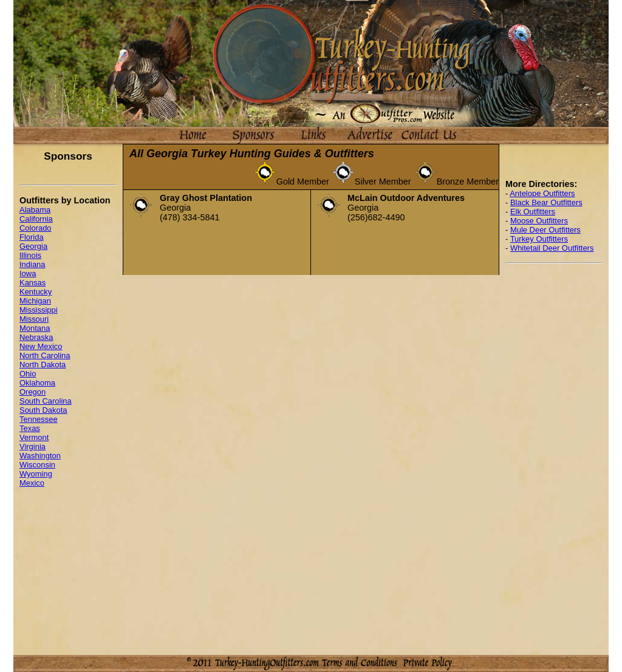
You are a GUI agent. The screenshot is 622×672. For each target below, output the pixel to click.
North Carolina (45, 355)
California (36, 219)
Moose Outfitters (539, 221)
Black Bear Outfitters (546, 202)
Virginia (32, 446)
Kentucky (36, 292)
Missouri (34, 319)
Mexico (32, 483)
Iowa (28, 273)
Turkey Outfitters (539, 239)
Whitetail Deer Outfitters (552, 248)
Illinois (30, 255)
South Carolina (46, 401)
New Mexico (41, 346)
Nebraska (36, 337)
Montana (35, 328)
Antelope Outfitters (542, 193)
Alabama (35, 210)
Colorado (36, 228)
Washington (40, 456)
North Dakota (43, 365)
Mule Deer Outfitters (545, 230)
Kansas (32, 283)
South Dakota (43, 410)
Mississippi (39, 310)
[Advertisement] (554, 455)
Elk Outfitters (533, 212)
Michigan (35, 301)
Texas (30, 428)
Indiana (32, 264)
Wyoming (36, 474)
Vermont (34, 437)
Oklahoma (37, 383)
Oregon (32, 392)
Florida (32, 237)
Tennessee (39, 419)
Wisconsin (37, 465)
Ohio (28, 374)
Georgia (33, 246)
